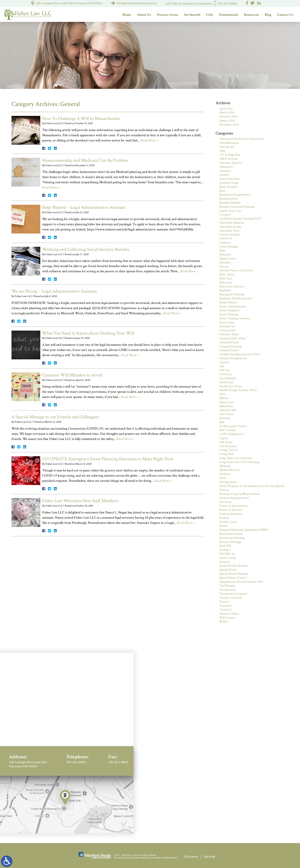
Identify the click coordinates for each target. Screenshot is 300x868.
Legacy (224, 438)
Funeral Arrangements (233, 358)
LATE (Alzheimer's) (232, 434)
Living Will (226, 454)
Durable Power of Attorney (236, 270)
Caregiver (225, 215)
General (224, 362)
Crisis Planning (229, 247)
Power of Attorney (231, 510)
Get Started (192, 15)
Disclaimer (191, 856)
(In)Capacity (227, 147)
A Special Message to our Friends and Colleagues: (56, 417)
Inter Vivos (226, 414)
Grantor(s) (226, 374)
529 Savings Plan (230, 155)
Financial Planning (231, 346)
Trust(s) (224, 602)
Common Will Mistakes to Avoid (72, 375)
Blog (268, 15)
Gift (222, 366)
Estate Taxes (227, 322)
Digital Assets (228, 259)
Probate (224, 518)
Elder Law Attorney (232, 287)
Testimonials (228, 15)
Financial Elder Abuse (233, 338)
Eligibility (225, 290)
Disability (225, 263)
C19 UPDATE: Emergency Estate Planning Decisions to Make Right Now (108, 459)
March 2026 (227, 113)
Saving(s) (225, 550)
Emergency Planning (232, 294)
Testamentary (228, 590)
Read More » (150, 140)
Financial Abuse (229, 334)
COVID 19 (226, 239)
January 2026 (227, 121)
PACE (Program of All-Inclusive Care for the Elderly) (252, 486)
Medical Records (230, 470)
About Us (144, 15)
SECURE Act (227, 554)
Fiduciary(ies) (228, 330)
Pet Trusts (226, 502)
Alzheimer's (227, 167)
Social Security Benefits (234, 566)
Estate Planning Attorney (235, 318)
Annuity (224, 175)
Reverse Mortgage (231, 542)
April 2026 (226, 109)
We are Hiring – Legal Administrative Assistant (54, 291)
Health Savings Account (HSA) (238, 390)
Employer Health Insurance (236, 298)
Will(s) (224, 622)
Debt (222, 250)
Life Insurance (228, 446)
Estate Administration (233, 307)
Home (127, 15)
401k (222, 151)
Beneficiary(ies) (229, 199)
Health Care (227, 382)
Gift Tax (224, 370)
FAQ (209, 15)
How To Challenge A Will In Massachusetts (81, 118)
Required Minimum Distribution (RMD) (244, 530)
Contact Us (285, 15)
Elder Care (226, 278)
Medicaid (225, 466)
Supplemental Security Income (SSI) (241, 582)
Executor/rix (227, 326)
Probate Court (228, 522)
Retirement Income (231, 534)
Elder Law (226, 283)
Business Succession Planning (237, 207)
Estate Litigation (229, 310)
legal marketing (142, 858)
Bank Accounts (228, 187)
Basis (223, 191)
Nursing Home (228, 482)
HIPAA (224, 398)
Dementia (225, 255)
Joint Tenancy (228, 430)
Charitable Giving (230, 227)
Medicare (225, 474)
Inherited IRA (228, 410)
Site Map (209, 856)
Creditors (225, 243)
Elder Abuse (227, 274)
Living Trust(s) (228, 450)
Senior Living (228, 558)
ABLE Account (228, 159)
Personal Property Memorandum (240, 494)
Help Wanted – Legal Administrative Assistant (84, 207)
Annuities (225, 171)
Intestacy (225, 418)
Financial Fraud (229, 342)
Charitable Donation (232, 223)
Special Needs (228, 570)
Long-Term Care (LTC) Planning (239, 462)
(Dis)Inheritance (229, 143)
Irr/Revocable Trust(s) (233, 426)
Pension (224, 490)
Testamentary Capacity (233, 594)
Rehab (223, 526)
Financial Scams (229, 350)
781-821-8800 (227, 3)
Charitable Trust (229, 231)
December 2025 (229, 125)
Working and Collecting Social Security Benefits (86, 249)
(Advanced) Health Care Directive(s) (242, 139)
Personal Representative (234, 498)
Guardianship (228, 378)
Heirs (223, 394)
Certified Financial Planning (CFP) (240, 219)
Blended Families (230, 203)
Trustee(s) (226, 606)
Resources (251, 15)
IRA (222, 422)
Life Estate (226, 442)
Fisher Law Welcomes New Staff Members (80, 501)
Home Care (226, 402)
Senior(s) (225, 562)
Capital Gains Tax (230, 211)
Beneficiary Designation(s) (235, 195)
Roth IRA (225, 546)
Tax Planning (227, 586)
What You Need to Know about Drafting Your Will (88, 333)
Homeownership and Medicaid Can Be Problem (85, 160)
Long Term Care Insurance (236, 458)
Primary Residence (231, 514)
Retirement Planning (232, 538)
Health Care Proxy (231, 386)
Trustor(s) (226, 610)
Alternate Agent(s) (231, 163)
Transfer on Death (231, 598)
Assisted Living (229, 183)
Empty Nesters (228, 302)
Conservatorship (230, 235)
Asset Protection (230, 179)
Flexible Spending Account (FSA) (240, 354)
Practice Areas (167, 15)
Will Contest (227, 618)
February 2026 (228, 117)
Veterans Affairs (229, 614)
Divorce (224, 267)
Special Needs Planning (233, 574)
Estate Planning (229, 314)
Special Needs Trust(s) (233, 578)
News (223, 478)
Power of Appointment (234, 506)
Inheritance (226, 406)
